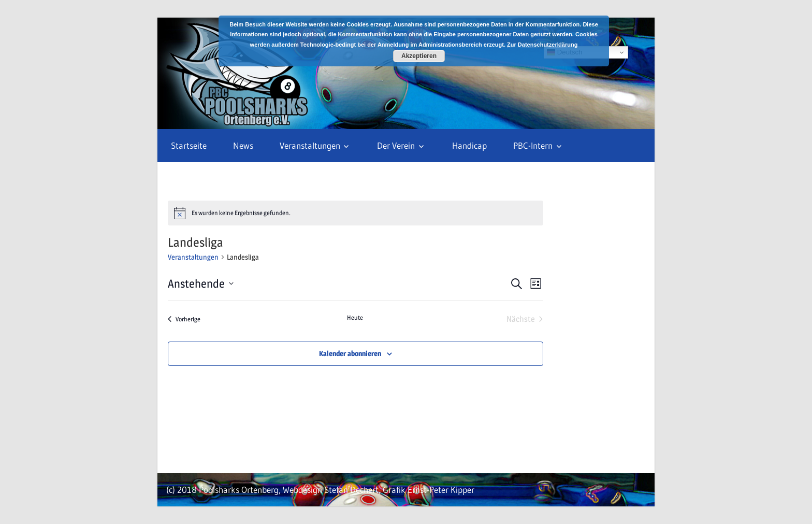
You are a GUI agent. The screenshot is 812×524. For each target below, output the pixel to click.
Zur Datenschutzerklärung (542, 45)
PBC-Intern (533, 145)
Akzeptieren (419, 56)
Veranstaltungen (310, 145)
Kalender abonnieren (350, 353)
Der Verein (396, 145)
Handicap (469, 145)
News (243, 145)
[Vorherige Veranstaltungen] (184, 319)
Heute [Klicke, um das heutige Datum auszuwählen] (355, 317)
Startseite (189, 145)
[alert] (356, 213)
